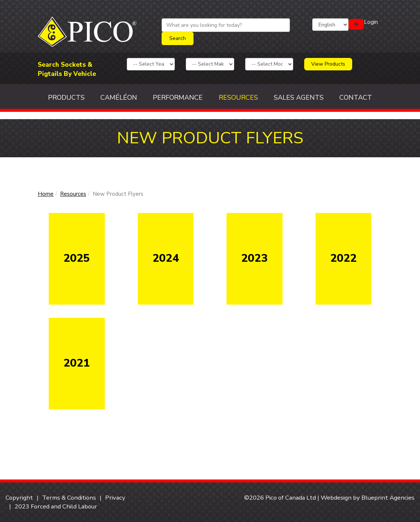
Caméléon (119, 98)
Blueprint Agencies (388, 498)
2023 (254, 258)
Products (66, 98)
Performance (178, 98)
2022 (343, 258)
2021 (77, 363)
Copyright (19, 498)
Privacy (115, 498)
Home (46, 194)
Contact (356, 98)
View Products (328, 64)
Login (371, 22)
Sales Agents (299, 98)
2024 (166, 258)
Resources (238, 98)
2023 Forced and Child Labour (56, 506)
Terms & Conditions (69, 498)
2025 (77, 258)
